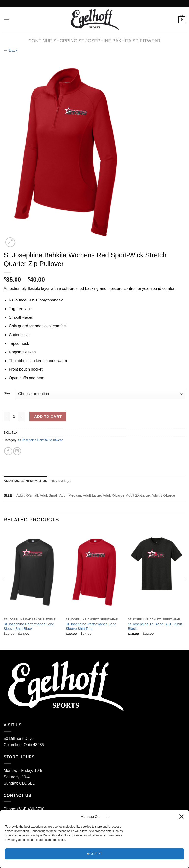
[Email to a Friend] (17, 451)
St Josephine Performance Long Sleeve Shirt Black (29, 626)
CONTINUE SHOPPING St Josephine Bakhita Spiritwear (95, 41)
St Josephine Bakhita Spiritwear (40, 440)
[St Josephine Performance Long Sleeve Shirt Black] (32, 572)
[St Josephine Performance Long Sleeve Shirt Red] (94, 572)
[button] (182, 817)
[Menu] (7, 20)
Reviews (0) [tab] (61, 481)
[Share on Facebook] (8, 451)
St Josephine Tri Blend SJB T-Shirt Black (155, 626)
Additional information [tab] (25, 481)
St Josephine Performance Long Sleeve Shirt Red (91, 626)
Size (7, 393)
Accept (94, 854)
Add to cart (48, 416)
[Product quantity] (14, 417)
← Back (11, 50)
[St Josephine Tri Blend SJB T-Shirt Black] (157, 572)
